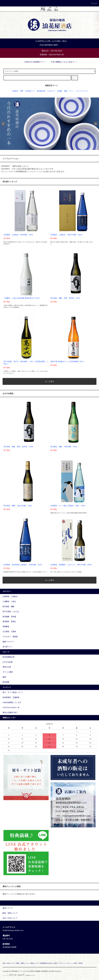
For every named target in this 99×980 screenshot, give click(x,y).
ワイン (71, 91)
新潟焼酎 (6, 682)
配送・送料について (23, 963)
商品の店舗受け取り (10, 713)
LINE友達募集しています (12, 702)
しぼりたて (51, 91)
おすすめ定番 (8, 662)
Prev (3, 124)
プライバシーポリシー (66, 963)
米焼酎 (60, 91)
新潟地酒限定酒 (8, 657)
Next (96, 124)
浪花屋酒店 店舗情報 (11, 697)
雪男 (22, 91)
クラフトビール (82, 91)
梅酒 (66, 91)
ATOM (80, 963)
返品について (35, 963)
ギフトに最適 (8, 672)
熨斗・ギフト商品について (13, 692)
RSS (75, 963)
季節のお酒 (7, 667)
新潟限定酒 (41, 91)
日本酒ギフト (30, 91)
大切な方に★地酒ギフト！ (34, 62)
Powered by (19, 975)
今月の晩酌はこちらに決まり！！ (63, 62)
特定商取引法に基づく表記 (49, 963)
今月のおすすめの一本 (11, 708)
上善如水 (15, 91)
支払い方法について (9, 963)
